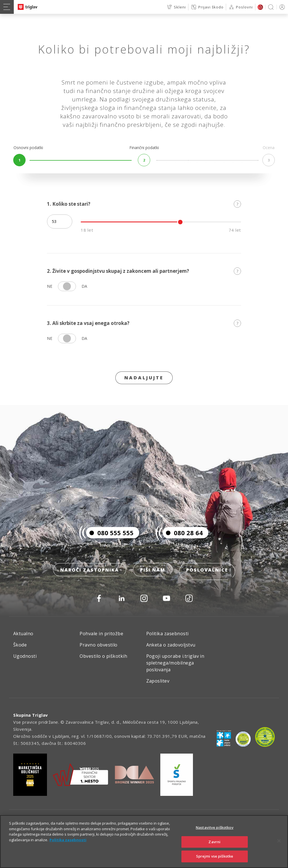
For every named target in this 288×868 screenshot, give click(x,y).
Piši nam (153, 573)
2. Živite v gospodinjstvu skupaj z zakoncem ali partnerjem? (144, 271)
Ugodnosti (25, 656)
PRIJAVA (281, 7)
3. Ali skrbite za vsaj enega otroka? (144, 323)
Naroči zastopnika (90, 573)
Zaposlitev (158, 681)
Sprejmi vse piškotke (215, 856)
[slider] (180, 222)
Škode (20, 645)
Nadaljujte (144, 378)
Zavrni (214, 842)
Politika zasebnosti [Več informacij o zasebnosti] (68, 840)
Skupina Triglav (31, 715)
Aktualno (23, 634)
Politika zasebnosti (167, 634)
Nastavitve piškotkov (215, 827)
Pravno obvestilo (99, 645)
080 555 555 (110, 536)
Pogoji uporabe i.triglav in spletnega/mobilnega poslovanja (175, 663)
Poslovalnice (207, 573)
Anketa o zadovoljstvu (171, 645)
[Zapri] (279, 841)
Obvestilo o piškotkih (103, 656)
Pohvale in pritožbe (101, 634)
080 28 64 (183, 536)
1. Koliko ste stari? (144, 204)
